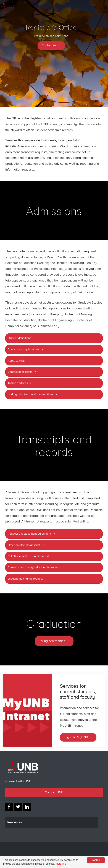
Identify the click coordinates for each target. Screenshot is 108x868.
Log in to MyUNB (76, 737)
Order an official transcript (24, 545)
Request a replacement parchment (29, 534)
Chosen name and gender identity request (34, 568)
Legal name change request (25, 579)
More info (61, 864)
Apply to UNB (16, 361)
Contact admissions (20, 372)
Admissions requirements (23, 350)
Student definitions (19, 338)
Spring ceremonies (52, 641)
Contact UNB (54, 792)
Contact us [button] (49, 46)
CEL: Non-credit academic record (28, 556)
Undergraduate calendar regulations (30, 395)
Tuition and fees (18, 383)
